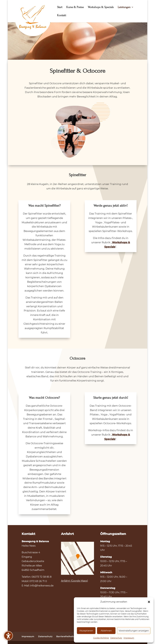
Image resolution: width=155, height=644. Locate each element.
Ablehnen (106, 631)
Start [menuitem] (60, 7)
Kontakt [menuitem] (62, 16)
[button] (149, 602)
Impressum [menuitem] (28, 636)
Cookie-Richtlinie (101, 638)
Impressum (129, 638)
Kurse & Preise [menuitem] (75, 7)
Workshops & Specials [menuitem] (101, 7)
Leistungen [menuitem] (124, 7)
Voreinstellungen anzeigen (134, 631)
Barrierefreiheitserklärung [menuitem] (71, 636)
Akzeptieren (86, 631)
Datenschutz (116, 638)
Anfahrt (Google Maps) (74, 581)
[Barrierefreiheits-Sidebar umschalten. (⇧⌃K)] (8, 636)
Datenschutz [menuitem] (45, 636)
